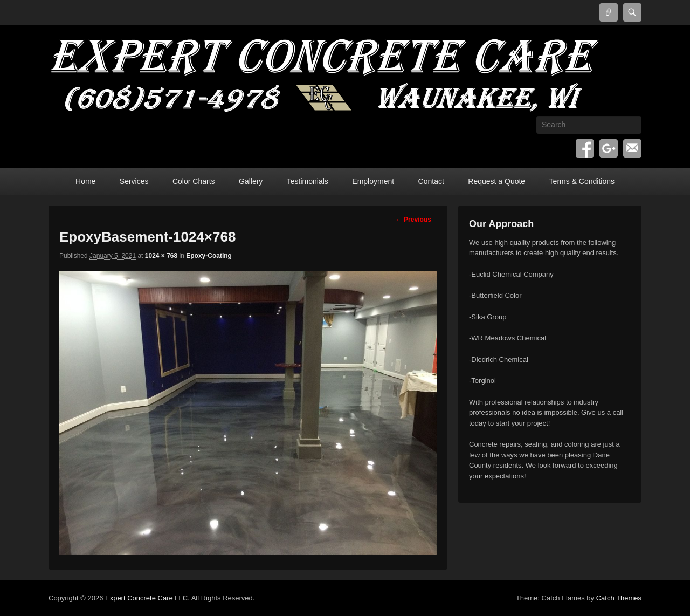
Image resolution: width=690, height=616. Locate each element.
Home (85, 181)
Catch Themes (619, 598)
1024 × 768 (161, 256)
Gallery (251, 181)
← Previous (413, 220)
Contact (431, 181)
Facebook (585, 148)
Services (134, 181)
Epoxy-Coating (209, 256)
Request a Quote (496, 181)
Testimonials (308, 181)
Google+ (609, 148)
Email (632, 148)
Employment (373, 181)
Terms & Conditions (582, 181)
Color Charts (194, 181)
